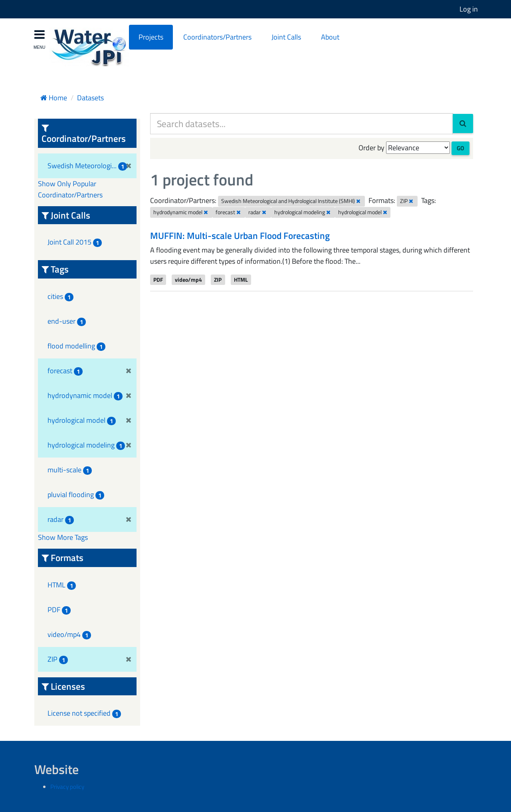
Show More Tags (63, 537)
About (330, 37)
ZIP (218, 279)
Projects (151, 37)
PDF (158, 279)
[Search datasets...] (302, 124)
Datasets (90, 98)
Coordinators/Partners (217, 37)
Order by (371, 148)
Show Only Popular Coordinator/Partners (70, 189)
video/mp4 (188, 279)
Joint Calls (286, 37)
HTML (241, 279)
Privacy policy (67, 787)
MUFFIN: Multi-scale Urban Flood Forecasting (240, 236)
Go (460, 148)
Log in (469, 9)
